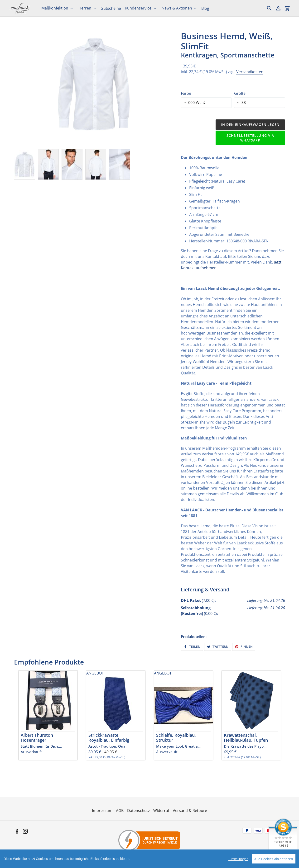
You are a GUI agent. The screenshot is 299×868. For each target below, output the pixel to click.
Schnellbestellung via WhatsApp (250, 138)
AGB (120, 811)
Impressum (102, 811)
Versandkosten (250, 72)
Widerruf (161, 811)
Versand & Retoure (190, 811)
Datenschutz (138, 811)
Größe (240, 93)
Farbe (186, 93)
